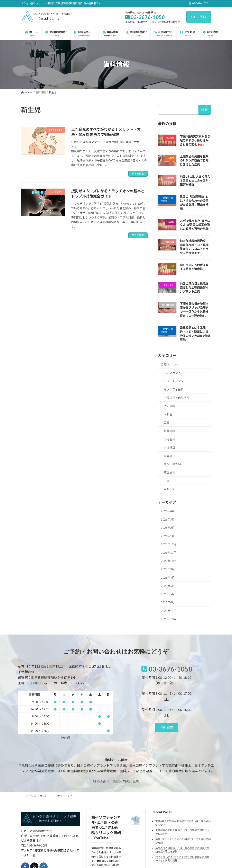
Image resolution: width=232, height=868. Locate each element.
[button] (167, 727)
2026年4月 (168, 511)
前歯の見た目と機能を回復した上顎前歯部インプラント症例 (194, 287)
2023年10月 (169, 619)
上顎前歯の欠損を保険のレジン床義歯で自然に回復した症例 (194, 160)
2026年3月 (168, 519)
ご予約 (199, 17)
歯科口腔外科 (172, 464)
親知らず (169, 489)
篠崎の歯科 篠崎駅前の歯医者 (116, 781)
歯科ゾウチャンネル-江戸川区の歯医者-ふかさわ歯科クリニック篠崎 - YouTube (106, 828)
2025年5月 (168, 594)
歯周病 (168, 456)
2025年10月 (169, 561)
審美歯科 (169, 431)
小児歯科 (169, 439)
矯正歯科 (169, 472)
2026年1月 (168, 536)
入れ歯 (168, 414)
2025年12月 (169, 544)
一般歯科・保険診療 (177, 397)
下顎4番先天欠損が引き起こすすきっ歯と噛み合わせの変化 (195, 140)
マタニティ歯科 (174, 389)
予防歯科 (169, 406)
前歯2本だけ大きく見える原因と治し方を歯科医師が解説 (195, 180)
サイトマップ (65, 796)
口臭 (167, 422)
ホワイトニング (174, 381)
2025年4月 (168, 602)
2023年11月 (169, 611)
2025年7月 (168, 577)
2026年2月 (168, 528)
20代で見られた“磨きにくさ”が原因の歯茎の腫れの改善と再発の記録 (195, 224)
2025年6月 (168, 586)
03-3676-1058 (170, 669)
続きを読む (138, 174)
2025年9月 (168, 569)
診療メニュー (169, 364)
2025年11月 (169, 552)
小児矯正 (169, 447)
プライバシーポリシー (37, 796)
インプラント (172, 373)
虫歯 (167, 481)
